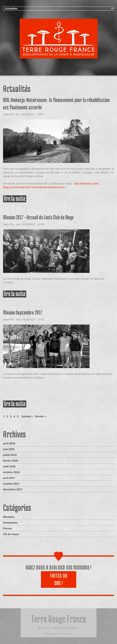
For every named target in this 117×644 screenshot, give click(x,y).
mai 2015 (9, 449)
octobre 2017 (11, 484)
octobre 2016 (11, 472)
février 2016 (10, 461)
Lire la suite (15, 199)
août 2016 (9, 466)
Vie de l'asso (11, 534)
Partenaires (10, 523)
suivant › (27, 416)
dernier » (41, 416)
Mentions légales (66, 628)
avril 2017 (9, 478)
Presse (7, 528)
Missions (9, 517)
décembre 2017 (13, 489)
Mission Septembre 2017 (23, 312)
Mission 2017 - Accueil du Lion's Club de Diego (38, 217)
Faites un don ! (59, 579)
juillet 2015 (10, 455)
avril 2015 (9, 443)
